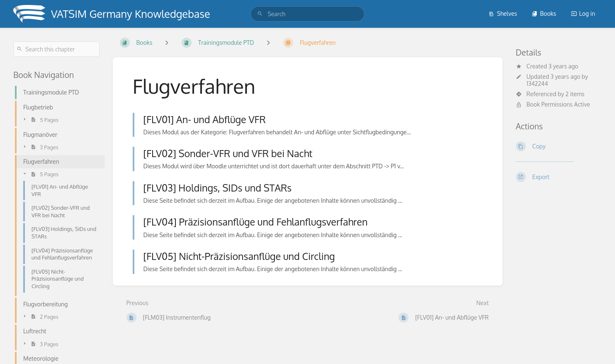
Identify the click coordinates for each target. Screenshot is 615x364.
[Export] (559, 177)
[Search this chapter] (56, 49)
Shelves (503, 13)
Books (544, 13)
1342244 (537, 84)
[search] (307, 14)
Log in (583, 13)
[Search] (260, 14)
